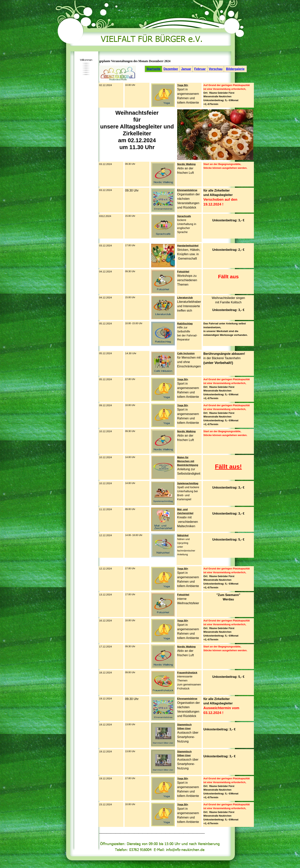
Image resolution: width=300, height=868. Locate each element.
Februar (200, 69)
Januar (186, 69)
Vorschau (216, 69)
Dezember (171, 69)
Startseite (153, 69)
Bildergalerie (235, 69)
